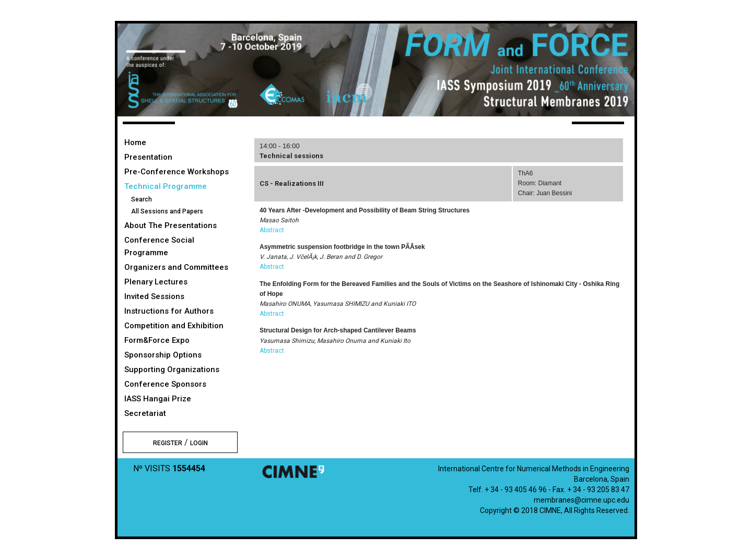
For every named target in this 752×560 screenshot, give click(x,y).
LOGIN (199, 443)
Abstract (272, 230)
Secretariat (145, 413)
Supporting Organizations (172, 370)
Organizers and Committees (176, 267)
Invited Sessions (154, 296)
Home (135, 142)
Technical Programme (166, 186)
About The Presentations (171, 225)
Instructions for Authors (169, 311)
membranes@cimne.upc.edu (581, 500)
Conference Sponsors (165, 384)
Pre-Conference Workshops (177, 172)
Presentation (148, 157)
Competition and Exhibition (174, 326)
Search (142, 199)
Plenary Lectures (156, 282)
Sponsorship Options (163, 355)
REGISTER (168, 443)
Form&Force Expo (157, 340)
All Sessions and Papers (167, 211)
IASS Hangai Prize (158, 399)
